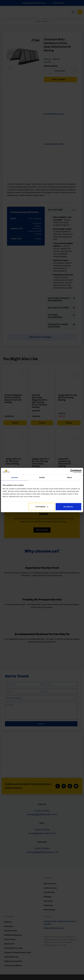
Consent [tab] (15, 477)
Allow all (68, 507)
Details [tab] (42, 477)
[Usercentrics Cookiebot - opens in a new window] (72, 471)
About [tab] (69, 477)
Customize (42, 507)
